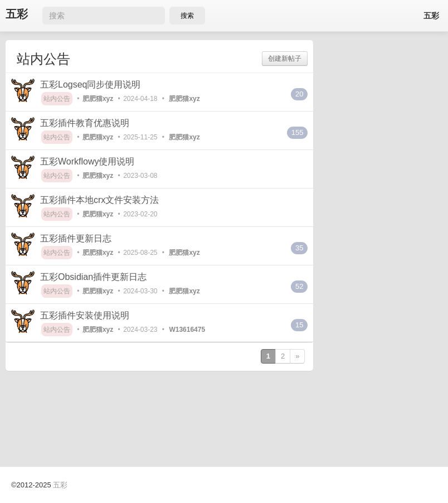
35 (299, 248)
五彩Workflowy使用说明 (87, 161)
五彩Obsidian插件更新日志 (93, 277)
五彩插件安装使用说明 (85, 315)
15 (299, 325)
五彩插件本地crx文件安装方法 (99, 200)
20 (299, 94)
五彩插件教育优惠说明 (85, 123)
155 (298, 132)
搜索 (187, 16)
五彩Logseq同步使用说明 (91, 84)
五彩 (17, 14)
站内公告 (57, 99)
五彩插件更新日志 (76, 238)
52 (299, 286)
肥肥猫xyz (98, 99)
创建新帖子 (285, 59)
